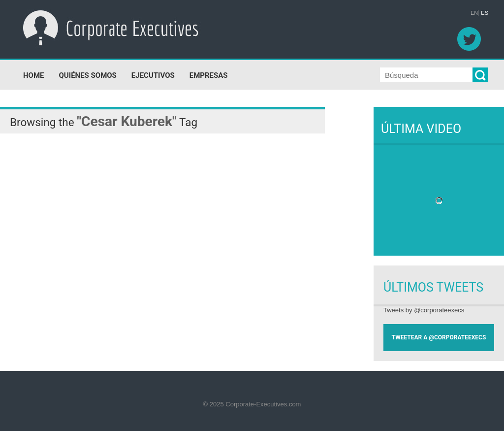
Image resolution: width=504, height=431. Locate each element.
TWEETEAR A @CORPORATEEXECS (439, 337)
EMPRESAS (209, 75)
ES (485, 13)
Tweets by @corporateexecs (424, 310)
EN (474, 13)
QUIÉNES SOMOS (88, 75)
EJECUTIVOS (153, 75)
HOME (34, 75)
